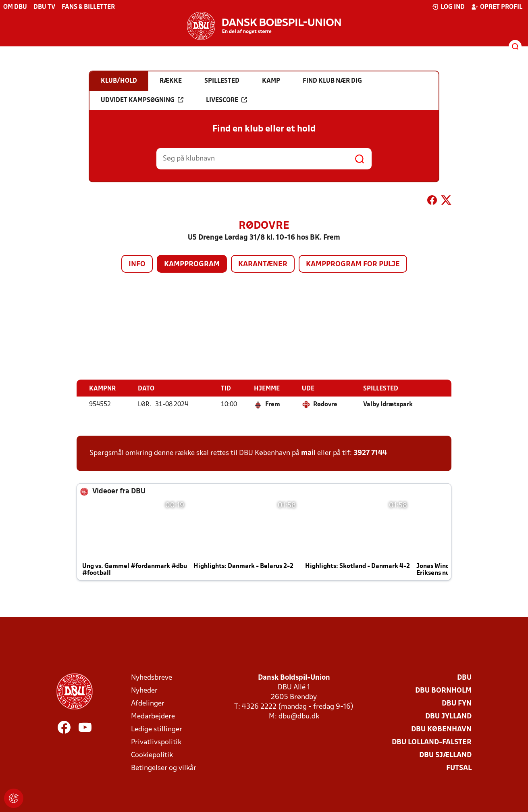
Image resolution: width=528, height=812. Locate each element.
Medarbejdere (153, 716)
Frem (273, 404)
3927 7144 (370, 453)
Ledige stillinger (157, 729)
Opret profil (497, 7)
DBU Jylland (448, 716)
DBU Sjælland (445, 755)
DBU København (441, 729)
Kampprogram (192, 264)
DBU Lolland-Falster (432, 742)
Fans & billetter (88, 7)
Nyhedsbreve (152, 677)
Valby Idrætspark (388, 404)
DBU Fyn (457, 703)
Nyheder (144, 690)
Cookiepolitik (152, 755)
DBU (464, 677)
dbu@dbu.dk (299, 716)
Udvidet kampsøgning (142, 100)
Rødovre (325, 404)
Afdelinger (148, 703)
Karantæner (263, 264)
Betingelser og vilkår (164, 768)
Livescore (227, 100)
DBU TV (44, 7)
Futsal (459, 768)
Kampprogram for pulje (353, 264)
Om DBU (15, 7)
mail (308, 453)
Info (137, 264)
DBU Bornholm (443, 690)
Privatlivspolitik (156, 742)
